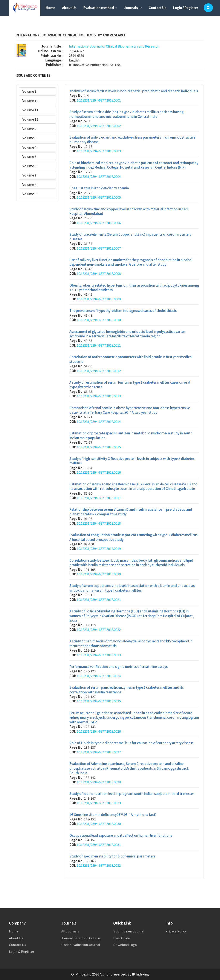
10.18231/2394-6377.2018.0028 (99, 782)
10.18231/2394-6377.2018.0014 (99, 421)
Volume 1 (29, 91)
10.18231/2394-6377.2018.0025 (99, 701)
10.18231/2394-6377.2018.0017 (99, 498)
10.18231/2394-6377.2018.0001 (99, 100)
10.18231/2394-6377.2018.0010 (99, 320)
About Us (69, 8)
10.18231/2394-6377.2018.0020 (99, 574)
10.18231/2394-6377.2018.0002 (99, 126)
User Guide (122, 938)
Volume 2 (29, 129)
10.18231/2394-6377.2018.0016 (99, 472)
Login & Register (22, 951)
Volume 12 (30, 119)
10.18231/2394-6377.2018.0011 (99, 345)
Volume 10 (30, 101)
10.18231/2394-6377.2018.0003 (99, 151)
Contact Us (157, 8)
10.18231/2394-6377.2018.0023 (99, 655)
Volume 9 (29, 194)
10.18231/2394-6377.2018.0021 (99, 599)
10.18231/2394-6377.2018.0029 (99, 803)
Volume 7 (29, 175)
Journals (133, 8)
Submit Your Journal (129, 931)
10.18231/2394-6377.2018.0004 (99, 176)
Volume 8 (29, 185)
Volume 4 (29, 147)
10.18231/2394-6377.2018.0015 (99, 447)
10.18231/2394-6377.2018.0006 (99, 223)
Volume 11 (30, 110)
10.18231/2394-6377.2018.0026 (99, 731)
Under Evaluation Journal (81, 945)
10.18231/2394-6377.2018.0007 (99, 248)
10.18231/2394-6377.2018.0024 (99, 676)
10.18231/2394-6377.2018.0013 (99, 396)
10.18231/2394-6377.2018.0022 (99, 629)
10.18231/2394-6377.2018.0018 (99, 523)
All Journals (70, 931)
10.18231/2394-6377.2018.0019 (99, 548)
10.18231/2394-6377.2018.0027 (99, 752)
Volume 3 (29, 138)
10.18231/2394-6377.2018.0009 (99, 299)
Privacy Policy (176, 931)
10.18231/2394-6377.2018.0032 (99, 865)
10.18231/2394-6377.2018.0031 (99, 845)
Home (50, 8)
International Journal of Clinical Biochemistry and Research (114, 46)
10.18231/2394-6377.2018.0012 (99, 371)
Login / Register (186, 8)
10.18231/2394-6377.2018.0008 (99, 273)
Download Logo (125, 945)
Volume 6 (29, 166)
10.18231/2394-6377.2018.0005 (99, 197)
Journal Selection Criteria (81, 938)
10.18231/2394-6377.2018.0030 (99, 824)
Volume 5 (29, 156)
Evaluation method (100, 8)
